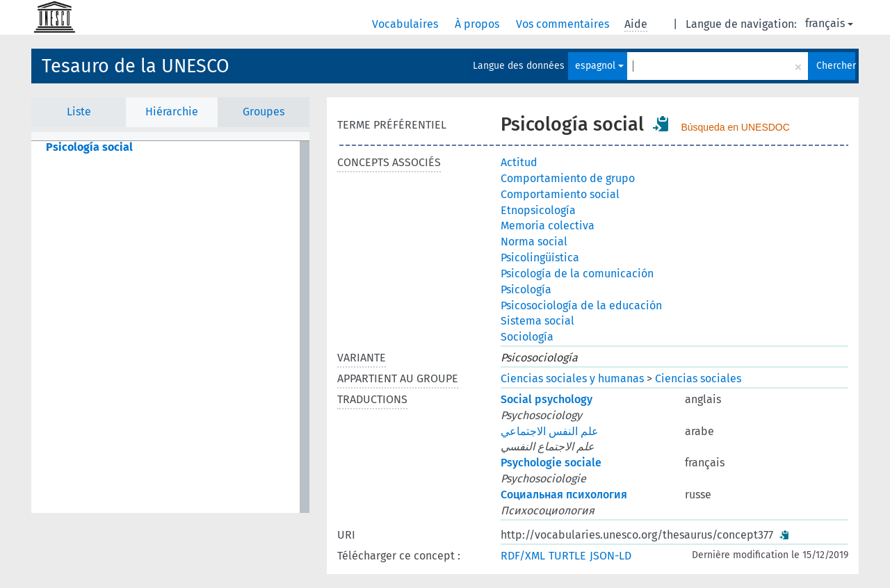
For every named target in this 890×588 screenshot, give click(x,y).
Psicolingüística (540, 258)
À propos (478, 24)
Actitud (519, 162)
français (829, 23)
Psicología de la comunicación (577, 273)
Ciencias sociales (698, 378)
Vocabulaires (406, 24)
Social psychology (547, 399)
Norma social (534, 242)
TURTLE (567, 556)
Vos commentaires (564, 24)
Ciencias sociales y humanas (572, 378)
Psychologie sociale (551, 463)
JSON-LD (610, 556)
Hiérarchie (172, 112)
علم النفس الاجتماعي (550, 431)
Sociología (527, 337)
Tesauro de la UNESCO (136, 66)
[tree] (170, 327)
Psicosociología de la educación (581, 305)
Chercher (836, 66)
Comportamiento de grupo (568, 178)
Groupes (264, 112)
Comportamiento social (560, 194)
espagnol (599, 66)
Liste (79, 112)
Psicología (526, 289)
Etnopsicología (538, 210)
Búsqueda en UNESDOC (735, 127)
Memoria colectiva (548, 226)
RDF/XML (523, 556)
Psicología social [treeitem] (89, 147)
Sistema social (537, 321)
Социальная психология (564, 495)
